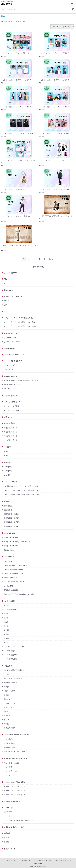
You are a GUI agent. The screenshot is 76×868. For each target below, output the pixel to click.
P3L (5, 279)
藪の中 (6, 720)
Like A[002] (8, 471)
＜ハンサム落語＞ (10, 601)
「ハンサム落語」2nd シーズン (15, 647)
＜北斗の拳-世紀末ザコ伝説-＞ (15, 827)
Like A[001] (8, 467)
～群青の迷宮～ (10, 743)
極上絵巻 (7, 716)
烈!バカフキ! (8, 812)
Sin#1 (6, 451)
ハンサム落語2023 (11, 659)
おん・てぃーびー (10, 775)
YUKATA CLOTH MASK (12, 385)
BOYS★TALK (9, 550)
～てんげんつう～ (10, 365)
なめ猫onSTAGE (10, 338)
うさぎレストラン (10, 849)
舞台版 (6, 838)
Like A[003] (8, 475)
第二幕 (6, 605)
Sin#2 (6, 455)
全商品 (3, 16)
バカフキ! (7, 816)
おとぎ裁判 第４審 (11, 428)
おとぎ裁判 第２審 (11, 436)
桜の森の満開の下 (10, 728)
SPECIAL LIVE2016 (11, 590)
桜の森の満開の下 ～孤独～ (14, 670)
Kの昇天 (7, 711)
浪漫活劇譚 (8, 506)
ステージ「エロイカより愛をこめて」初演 (20, 322)
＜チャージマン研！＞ (12, 482)
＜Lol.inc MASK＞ (10, 376)
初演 (5, 305)
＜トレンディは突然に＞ (13, 296)
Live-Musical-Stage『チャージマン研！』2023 (21, 486)
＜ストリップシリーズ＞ (13, 402)
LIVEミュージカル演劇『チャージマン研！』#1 (21, 490)
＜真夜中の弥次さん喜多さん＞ (15, 758)
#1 (5, 283)
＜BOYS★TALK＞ (10, 533)
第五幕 (6, 622)
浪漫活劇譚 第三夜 (11, 522)
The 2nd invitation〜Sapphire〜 (15, 565)
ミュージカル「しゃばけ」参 (15, 795)
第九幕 (6, 638)
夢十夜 (6, 724)
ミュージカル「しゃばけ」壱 (15, 786)
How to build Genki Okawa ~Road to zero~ (19, 820)
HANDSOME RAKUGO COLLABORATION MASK (21, 381)
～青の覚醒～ (9, 739)
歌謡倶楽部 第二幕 (11, 514)
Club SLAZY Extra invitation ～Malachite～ (20, 594)
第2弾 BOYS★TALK (11, 546)
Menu (72, 2)
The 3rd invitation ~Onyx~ (13, 569)
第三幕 (6, 614)
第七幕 (6, 630)
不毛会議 (7, 833)
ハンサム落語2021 (11, 655)
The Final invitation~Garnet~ (14, 582)
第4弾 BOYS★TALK (11, 538)
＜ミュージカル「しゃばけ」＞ (15, 782)
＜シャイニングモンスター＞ (15, 361)
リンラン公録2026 (11, 273)
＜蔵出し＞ (8, 417)
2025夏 (6, 301)
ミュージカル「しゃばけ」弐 (15, 791)
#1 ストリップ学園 (11, 406)
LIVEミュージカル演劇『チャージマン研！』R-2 (22, 494)
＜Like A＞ (8, 462)
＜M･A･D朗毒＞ (10, 349)
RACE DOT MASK (10, 389)
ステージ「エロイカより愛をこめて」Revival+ (21, 326)
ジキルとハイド (10, 703)
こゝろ (6, 674)
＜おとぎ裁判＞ (10, 423)
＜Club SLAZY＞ (10, 557)
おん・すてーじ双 (10, 771)
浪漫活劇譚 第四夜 (11, 526)
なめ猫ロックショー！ (12, 342)
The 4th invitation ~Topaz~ (14, 574)
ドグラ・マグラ (10, 707)
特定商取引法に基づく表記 (45, 860)
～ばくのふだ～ (10, 369)
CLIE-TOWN (6, 4)
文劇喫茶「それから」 (12, 802)
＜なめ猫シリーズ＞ (11, 333)
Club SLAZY (9, 561)
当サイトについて (12, 860)
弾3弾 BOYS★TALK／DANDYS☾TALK (18, 542)
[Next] (51, 259)
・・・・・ (8, 312)
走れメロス (8, 699)
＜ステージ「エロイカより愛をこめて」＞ (20, 318)
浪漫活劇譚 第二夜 (11, 518)
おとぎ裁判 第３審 (11, 432)
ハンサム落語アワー (11, 651)
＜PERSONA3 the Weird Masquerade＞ (18, 735)
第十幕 (6, 643)
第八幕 (6, 634)
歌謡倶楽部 (8, 510)
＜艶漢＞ (7, 501)
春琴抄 (6, 687)
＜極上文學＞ (9, 666)
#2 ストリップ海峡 (11, 410)
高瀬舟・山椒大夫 (10, 691)
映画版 (6, 842)
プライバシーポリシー (27, 860)
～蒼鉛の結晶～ (10, 747)
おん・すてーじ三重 (11, 763)
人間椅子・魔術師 (10, 683)
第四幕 (6, 618)
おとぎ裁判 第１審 (11, 440)
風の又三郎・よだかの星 (13, 678)
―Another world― (10, 578)
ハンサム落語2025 (11, 610)
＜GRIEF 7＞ (8, 447)
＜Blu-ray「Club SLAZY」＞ (14, 355)
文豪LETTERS (9, 290)
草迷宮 (6, 695)
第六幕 (6, 626)
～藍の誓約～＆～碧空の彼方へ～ (16, 752)
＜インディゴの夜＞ (11, 396)
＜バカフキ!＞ (9, 808)
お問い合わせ (65, 860)
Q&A (57, 860)
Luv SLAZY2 (8, 586)
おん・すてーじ (10, 767)
